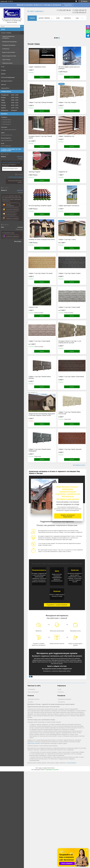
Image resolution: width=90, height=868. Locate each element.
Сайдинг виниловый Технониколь (69, 206)
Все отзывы (18, 241)
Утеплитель (6, 49)
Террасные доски (7, 63)
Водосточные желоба (9, 52)
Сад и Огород (6, 59)
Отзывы (3, 70)
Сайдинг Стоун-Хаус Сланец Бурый (39, 341)
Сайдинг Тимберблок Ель (66, 136)
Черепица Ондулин (34, 172)
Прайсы (3, 74)
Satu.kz (53, 768)
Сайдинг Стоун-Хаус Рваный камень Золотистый (70, 413)
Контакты (68, 18)
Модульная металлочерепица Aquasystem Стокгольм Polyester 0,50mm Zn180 (42, 415)
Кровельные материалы (10, 42)
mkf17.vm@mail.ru (6, 146)
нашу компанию (72, 763)
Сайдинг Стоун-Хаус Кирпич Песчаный (40, 273)
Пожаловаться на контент (52, 770)
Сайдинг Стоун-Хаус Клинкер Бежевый (41, 102)
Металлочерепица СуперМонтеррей (40, 206)
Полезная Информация (8, 77)
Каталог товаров (6, 33)
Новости (4, 85)
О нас (3, 67)
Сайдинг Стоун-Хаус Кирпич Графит (70, 273)
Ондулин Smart (33, 307)
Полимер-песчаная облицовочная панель (42, 239)
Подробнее (68, 5)
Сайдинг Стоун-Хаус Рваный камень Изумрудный (40, 450)
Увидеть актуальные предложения (68, 516)
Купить (42, 77)
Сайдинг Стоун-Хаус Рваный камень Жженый (40, 377)
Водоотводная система (9, 56)
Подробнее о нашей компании (57, 605)
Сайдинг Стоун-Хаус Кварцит (67, 102)
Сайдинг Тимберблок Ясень (37, 67)
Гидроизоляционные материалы (8, 37)
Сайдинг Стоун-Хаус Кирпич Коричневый (71, 377)
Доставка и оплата (7, 81)
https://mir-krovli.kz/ (7, 140)
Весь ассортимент (34, 692)
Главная (32, 18)
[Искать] (22, 26)
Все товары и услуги (79, 465)
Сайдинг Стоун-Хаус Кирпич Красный (70, 449)
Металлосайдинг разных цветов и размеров (69, 68)
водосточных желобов (34, 743)
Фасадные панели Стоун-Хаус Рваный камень (40, 137)
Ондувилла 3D (63, 172)
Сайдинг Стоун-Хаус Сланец (67, 239)
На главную (32, 689)
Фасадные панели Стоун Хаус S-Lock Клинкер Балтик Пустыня (70, 342)
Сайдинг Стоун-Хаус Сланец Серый (69, 307)
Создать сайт (4, 1)
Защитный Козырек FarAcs (10, 169)
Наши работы (5, 88)
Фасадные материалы (9, 45)
